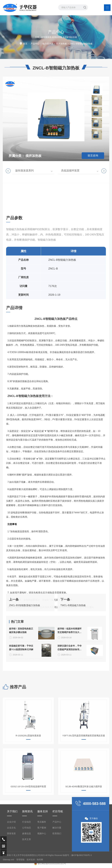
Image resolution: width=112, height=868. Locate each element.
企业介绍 (11, 857)
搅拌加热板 (61, 44)
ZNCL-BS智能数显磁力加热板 (24, 617)
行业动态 (27, 857)
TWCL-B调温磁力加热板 (73, 617)
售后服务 (42, 857)
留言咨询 (93, 156)
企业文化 (11, 863)
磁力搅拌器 (48, 44)
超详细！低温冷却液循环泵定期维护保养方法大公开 (69, 658)
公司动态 (27, 863)
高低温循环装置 (70, 171)
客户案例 (42, 863)
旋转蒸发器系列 (24, 171)
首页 (25, 44)
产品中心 (35, 44)
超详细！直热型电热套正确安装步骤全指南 (21, 658)
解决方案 (57, 863)
